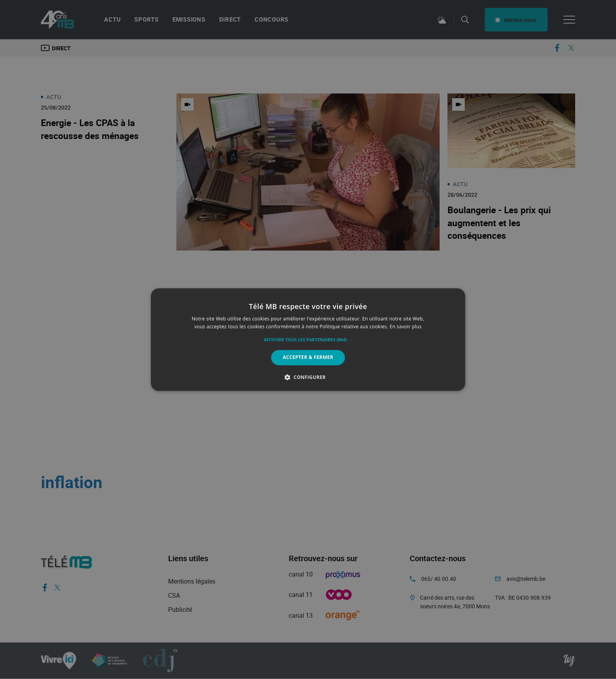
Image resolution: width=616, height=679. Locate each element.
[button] (308, 340)
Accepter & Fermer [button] (308, 358)
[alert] (308, 339)
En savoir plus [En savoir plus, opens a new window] (406, 327)
